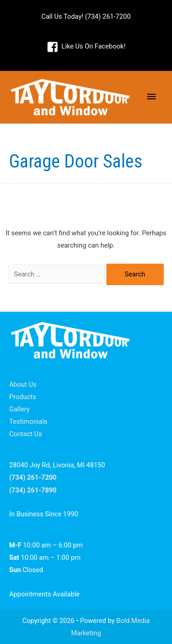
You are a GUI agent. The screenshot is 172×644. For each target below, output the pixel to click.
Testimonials (28, 422)
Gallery (19, 409)
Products (23, 397)
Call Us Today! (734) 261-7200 (86, 16)
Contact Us (26, 434)
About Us (23, 384)
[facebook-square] (86, 47)
